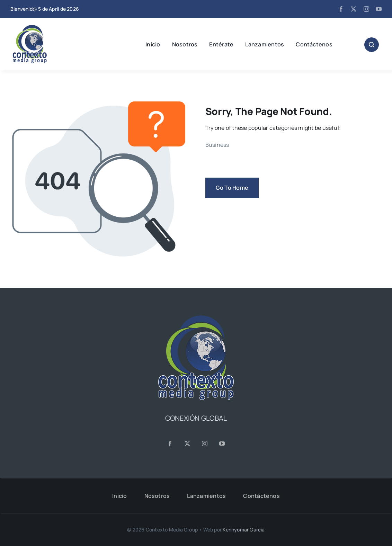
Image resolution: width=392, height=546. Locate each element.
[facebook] (341, 9)
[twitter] (354, 9)
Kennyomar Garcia (244, 530)
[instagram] (366, 9)
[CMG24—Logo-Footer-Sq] (196, 318)
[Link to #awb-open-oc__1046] (372, 45)
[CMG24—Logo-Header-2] (47, 28)
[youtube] (379, 9)
